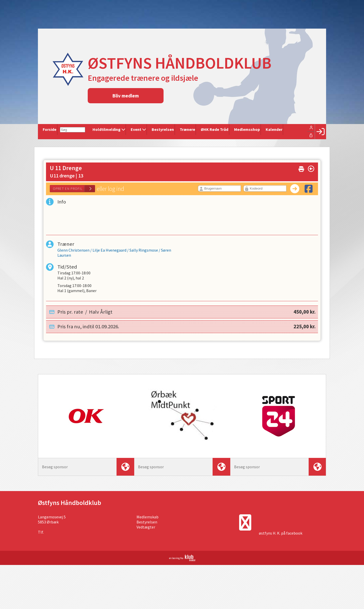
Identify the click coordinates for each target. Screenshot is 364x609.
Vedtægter (146, 528)
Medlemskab (147, 518)
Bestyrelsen (147, 523)
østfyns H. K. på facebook (281, 534)
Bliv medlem (126, 96)
